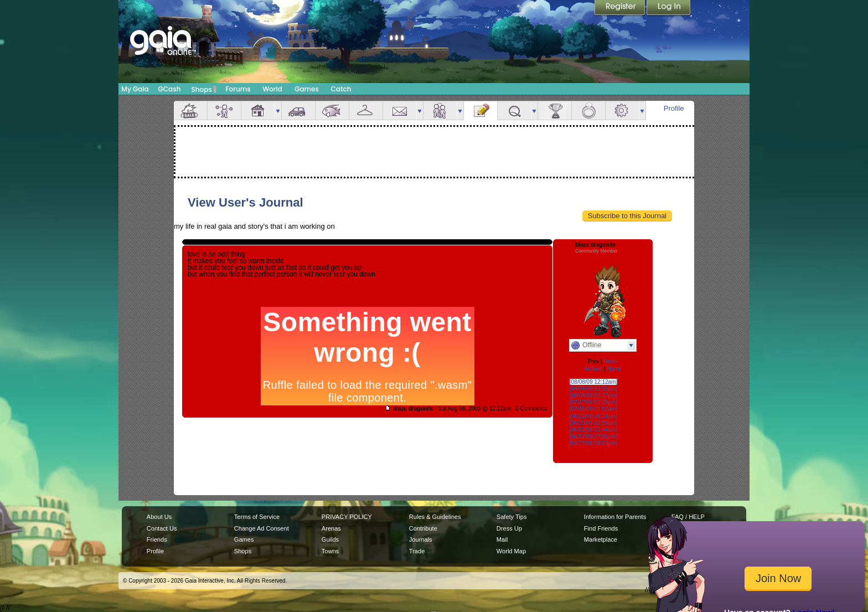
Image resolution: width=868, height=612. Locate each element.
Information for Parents (615, 517)
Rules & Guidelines (435, 517)
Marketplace (601, 539)
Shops (204, 89)
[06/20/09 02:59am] (593, 423)
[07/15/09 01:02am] (593, 409)
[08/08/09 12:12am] (593, 382)
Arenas (331, 528)
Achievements (555, 110)
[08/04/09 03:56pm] (593, 389)
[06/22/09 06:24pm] (593, 416)
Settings (622, 110)
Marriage (588, 110)
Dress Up (509, 528)
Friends (440, 110)
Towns (330, 551)
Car (298, 110)
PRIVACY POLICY (347, 517)
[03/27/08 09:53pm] (593, 443)
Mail (400, 110)
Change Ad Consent (262, 528)
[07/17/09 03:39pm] (593, 402)
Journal (480, 110)
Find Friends (601, 528)
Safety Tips (512, 517)
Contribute (423, 528)
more (278, 110)
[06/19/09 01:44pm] (593, 430)
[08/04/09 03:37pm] (593, 396)
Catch (341, 89)
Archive (593, 369)
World (272, 89)
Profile (674, 108)
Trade (417, 551)
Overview (190, 110)
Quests (514, 110)
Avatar (224, 110)
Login (669, 8)
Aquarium (332, 110)
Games (307, 89)
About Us (159, 517)
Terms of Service (257, 517)
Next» (611, 361)
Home (614, 369)
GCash (170, 89)
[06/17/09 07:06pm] (593, 437)
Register (621, 8)
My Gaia (135, 89)
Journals (421, 539)
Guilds (330, 539)
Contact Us (162, 528)
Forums (238, 89)
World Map (511, 551)
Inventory (366, 110)
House (258, 110)
